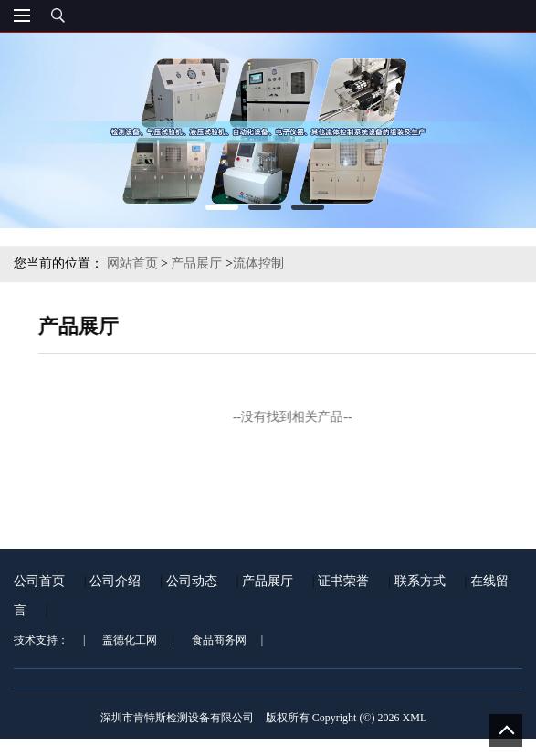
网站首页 (132, 263)
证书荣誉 (343, 587)
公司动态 (192, 587)
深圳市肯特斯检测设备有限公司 (177, 723)
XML (415, 723)
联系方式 (420, 587)
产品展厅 (196, 263)
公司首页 (39, 587)
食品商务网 (219, 646)
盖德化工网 (130, 646)
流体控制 (258, 263)
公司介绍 (115, 587)
